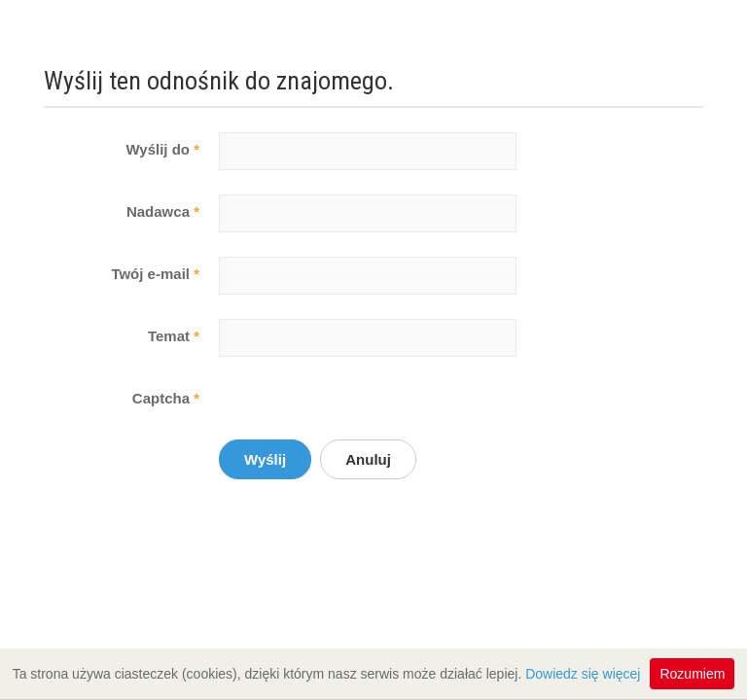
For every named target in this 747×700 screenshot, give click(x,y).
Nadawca (163, 211)
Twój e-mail (155, 274)
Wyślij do (162, 149)
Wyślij (265, 459)
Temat (174, 336)
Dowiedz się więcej (583, 674)
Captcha (166, 398)
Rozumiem (692, 674)
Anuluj (368, 459)
